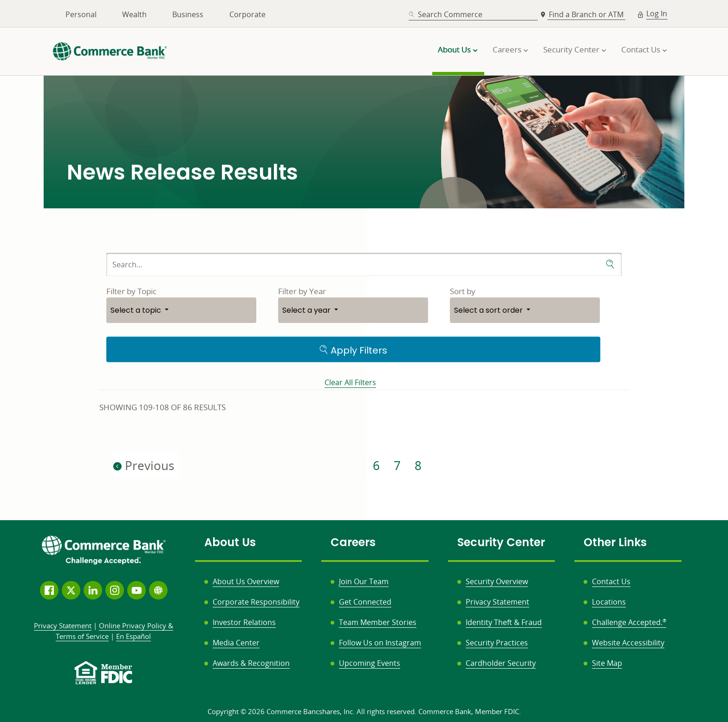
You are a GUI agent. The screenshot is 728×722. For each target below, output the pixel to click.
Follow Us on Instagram (380, 643)
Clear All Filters (350, 382)
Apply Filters (353, 350)
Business (188, 14)
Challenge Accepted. (629, 622)
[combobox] (473, 15)
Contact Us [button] (641, 49)
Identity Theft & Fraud (504, 622)
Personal (81, 14)
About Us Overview (246, 581)
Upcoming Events (370, 663)
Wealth (134, 14)
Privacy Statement (497, 602)
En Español (133, 636)
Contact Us (611, 581)
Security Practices (497, 643)
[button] (181, 310)
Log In (657, 13)
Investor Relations (244, 622)
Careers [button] (507, 49)
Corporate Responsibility (256, 602)
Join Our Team (364, 581)
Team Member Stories (378, 622)
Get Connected (365, 602)
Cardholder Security (501, 663)
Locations (609, 602)
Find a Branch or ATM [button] (587, 14)
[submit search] (610, 264)
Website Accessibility (628, 643)
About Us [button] (454, 49)
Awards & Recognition (251, 663)
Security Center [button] (571, 49)
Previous (144, 465)
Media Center (236, 643)
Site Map (607, 663)
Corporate (247, 14)
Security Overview (497, 581)
